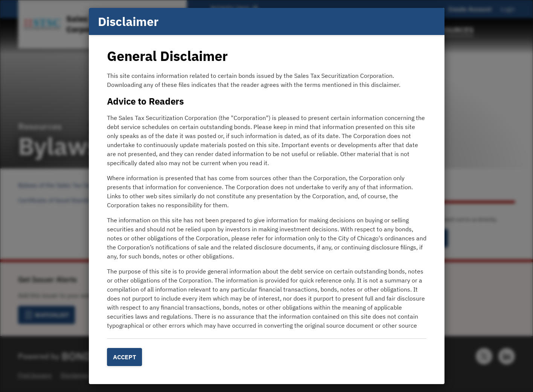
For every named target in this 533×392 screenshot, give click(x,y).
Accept (124, 357)
